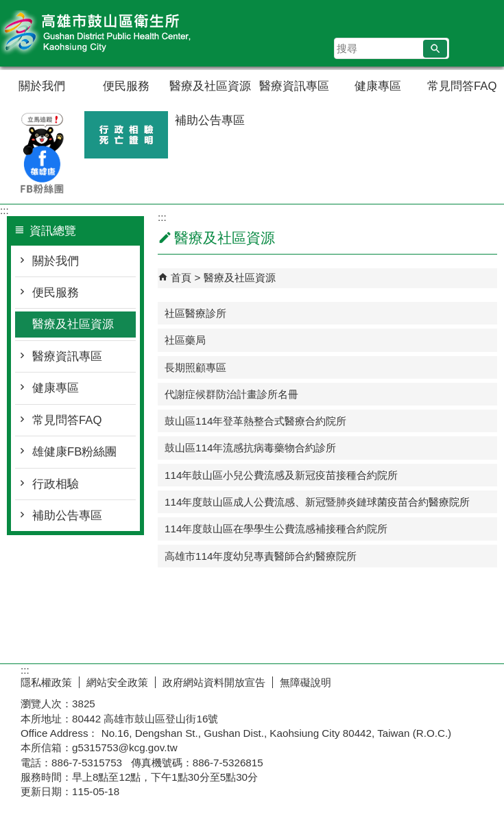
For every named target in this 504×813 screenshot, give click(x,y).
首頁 (181, 278)
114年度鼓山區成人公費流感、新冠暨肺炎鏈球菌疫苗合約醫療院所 (317, 502)
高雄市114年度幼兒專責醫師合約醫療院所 (261, 556)
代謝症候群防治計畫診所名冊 (231, 394)
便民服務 (126, 86)
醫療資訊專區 (294, 86)
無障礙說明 (305, 682)
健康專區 (378, 86)
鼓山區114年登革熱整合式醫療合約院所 (255, 421)
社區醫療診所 (195, 313)
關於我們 (42, 86)
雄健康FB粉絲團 (74, 452)
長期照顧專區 (195, 367)
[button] (435, 49)
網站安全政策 (117, 682)
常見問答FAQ (462, 86)
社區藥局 (185, 340)
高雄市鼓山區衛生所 (116, 33)
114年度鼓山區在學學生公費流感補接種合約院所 (276, 529)
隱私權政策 (46, 682)
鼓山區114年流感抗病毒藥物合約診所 (250, 448)
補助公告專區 (210, 120)
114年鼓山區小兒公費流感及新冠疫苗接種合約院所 (281, 475)
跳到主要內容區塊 (7, 7)
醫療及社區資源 (210, 86)
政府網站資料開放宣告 (214, 682)
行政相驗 (56, 484)
